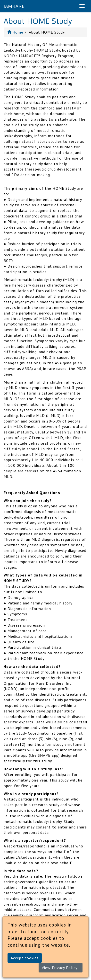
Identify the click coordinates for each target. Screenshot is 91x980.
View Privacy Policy (60, 968)
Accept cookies (25, 958)
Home (15, 32)
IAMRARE (14, 6)
